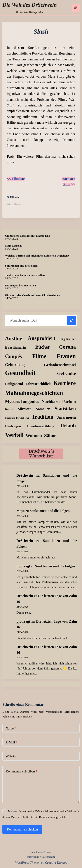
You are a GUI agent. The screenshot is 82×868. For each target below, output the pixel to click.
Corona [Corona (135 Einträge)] (67, 347)
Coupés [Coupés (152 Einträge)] (13, 356)
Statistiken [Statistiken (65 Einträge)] (65, 409)
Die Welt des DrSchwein (30, 5)
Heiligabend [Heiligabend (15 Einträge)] (14, 384)
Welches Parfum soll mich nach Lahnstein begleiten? (37, 256)
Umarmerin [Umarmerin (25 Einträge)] (66, 417)
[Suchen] (72, 320)
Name (11, 728)
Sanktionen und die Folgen (21, 266)
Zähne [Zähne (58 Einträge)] (50, 436)
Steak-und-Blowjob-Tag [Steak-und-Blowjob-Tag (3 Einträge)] (17, 418)
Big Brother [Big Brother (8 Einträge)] (68, 339)
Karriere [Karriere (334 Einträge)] (65, 383)
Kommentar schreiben (21, 771)
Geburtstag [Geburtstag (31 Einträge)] (15, 365)
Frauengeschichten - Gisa (20, 285)
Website (11, 756)
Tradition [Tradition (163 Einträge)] (43, 417)
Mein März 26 (14, 246)
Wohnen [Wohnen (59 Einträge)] (34, 436)
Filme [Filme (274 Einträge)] (39, 356)
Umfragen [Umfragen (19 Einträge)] (13, 426)
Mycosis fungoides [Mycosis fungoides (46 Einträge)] (22, 401)
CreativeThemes (56, 863)
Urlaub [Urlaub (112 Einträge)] (68, 426)
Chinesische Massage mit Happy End (28, 236)
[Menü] (76, 8)
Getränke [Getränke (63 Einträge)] (66, 373)
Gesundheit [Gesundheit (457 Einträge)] (20, 373)
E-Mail (12, 742)
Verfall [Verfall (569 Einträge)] (14, 435)
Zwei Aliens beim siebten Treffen (25, 275)
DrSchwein (25, 475)
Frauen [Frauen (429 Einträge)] (66, 356)
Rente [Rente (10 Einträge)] (9, 409)
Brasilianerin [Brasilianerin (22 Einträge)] (16, 347)
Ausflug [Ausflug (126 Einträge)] (14, 338)
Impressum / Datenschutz (41, 857)
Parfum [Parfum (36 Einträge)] (69, 401)
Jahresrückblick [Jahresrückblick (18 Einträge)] (38, 384)
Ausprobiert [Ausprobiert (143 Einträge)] (42, 338)
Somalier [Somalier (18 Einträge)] (43, 409)
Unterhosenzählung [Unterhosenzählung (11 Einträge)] (41, 426)
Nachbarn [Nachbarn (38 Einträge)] (51, 401)
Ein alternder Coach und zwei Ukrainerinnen (32, 295)
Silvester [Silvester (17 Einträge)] (24, 409)
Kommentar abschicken (22, 829)
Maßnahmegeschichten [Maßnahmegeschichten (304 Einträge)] (34, 393)
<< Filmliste (16, 179)
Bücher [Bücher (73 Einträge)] (43, 347)
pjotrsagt (23, 566)
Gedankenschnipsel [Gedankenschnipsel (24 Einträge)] (60, 365)
